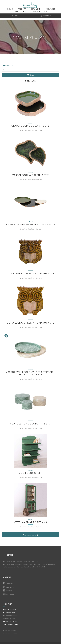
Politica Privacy (10, 630)
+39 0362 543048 (9, 619)
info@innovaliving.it (12, 616)
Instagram (9, 587)
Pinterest (9, 595)
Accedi (15, 16)
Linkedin (8, 591)
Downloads (36, 9)
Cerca (31, 75)
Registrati (46, 16)
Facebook (8, 583)
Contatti (36, 11)
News (25, 11)
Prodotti (22, 9)
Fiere (16, 11)
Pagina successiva (31, 535)
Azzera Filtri (9, 65)
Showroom (51, 9)
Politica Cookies (10, 633)
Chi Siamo (9, 9)
